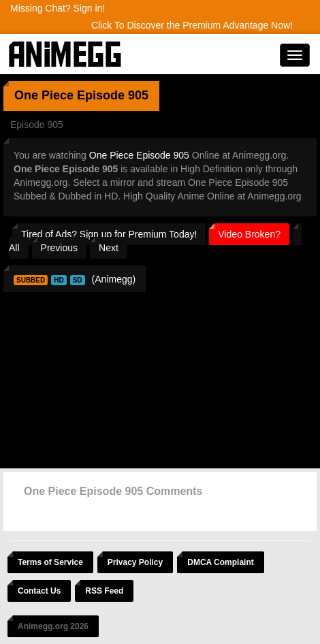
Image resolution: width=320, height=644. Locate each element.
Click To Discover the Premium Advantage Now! (192, 25)
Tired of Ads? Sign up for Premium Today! (109, 234)
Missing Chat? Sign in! (58, 8)
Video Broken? (249, 234)
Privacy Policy (135, 562)
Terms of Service (50, 562)
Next (109, 248)
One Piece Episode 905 (139, 155)
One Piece (44, 95)
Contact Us (39, 591)
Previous (59, 248)
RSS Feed (104, 591)
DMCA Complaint (221, 562)
